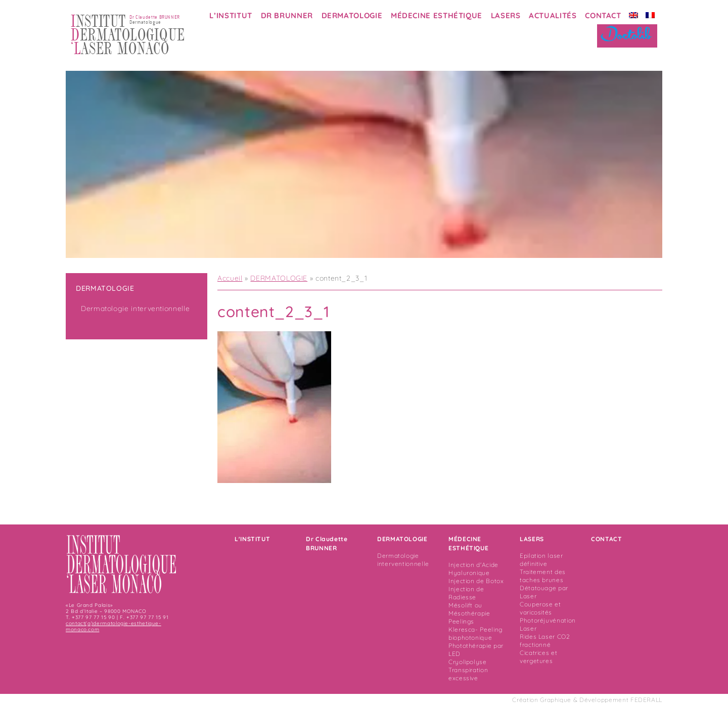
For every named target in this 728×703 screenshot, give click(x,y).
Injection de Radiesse (466, 593)
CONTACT (603, 15)
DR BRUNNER (287, 15)
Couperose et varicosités (540, 608)
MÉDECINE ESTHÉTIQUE (437, 15)
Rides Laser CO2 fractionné (545, 641)
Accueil (230, 278)
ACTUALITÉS (553, 15)
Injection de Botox (476, 581)
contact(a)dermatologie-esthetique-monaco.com (113, 626)
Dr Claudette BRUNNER (327, 543)
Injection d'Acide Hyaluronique (473, 569)
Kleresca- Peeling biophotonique (475, 633)
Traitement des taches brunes (543, 576)
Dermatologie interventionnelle (135, 309)
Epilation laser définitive (541, 560)
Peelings (461, 621)
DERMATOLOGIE (352, 15)
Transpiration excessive (468, 674)
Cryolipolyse (468, 662)
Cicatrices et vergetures (538, 657)
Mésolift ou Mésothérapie (469, 609)
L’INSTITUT (231, 15)
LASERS (506, 15)
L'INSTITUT (252, 539)
